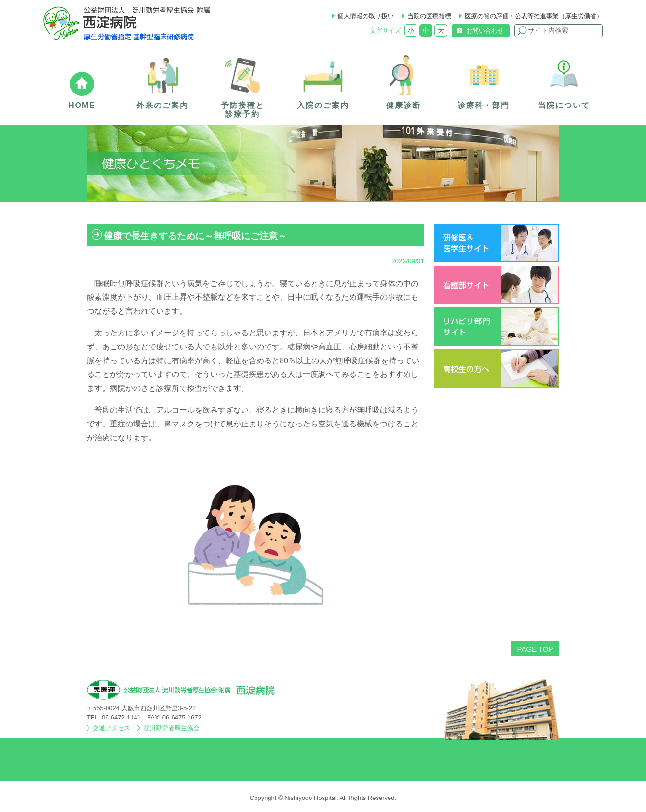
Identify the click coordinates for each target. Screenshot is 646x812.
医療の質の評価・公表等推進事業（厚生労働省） (534, 16)
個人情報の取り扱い (366, 16)
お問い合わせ (485, 31)
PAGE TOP (535, 649)
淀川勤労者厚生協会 (171, 728)
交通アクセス (111, 728)
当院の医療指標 (429, 16)
